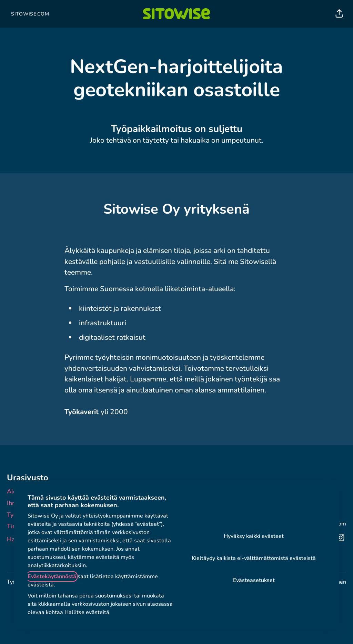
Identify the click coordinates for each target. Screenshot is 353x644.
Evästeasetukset (254, 580)
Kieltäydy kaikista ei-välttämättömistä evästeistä (254, 558)
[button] (339, 14)
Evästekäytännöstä (52, 576)
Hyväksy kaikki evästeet (254, 536)
